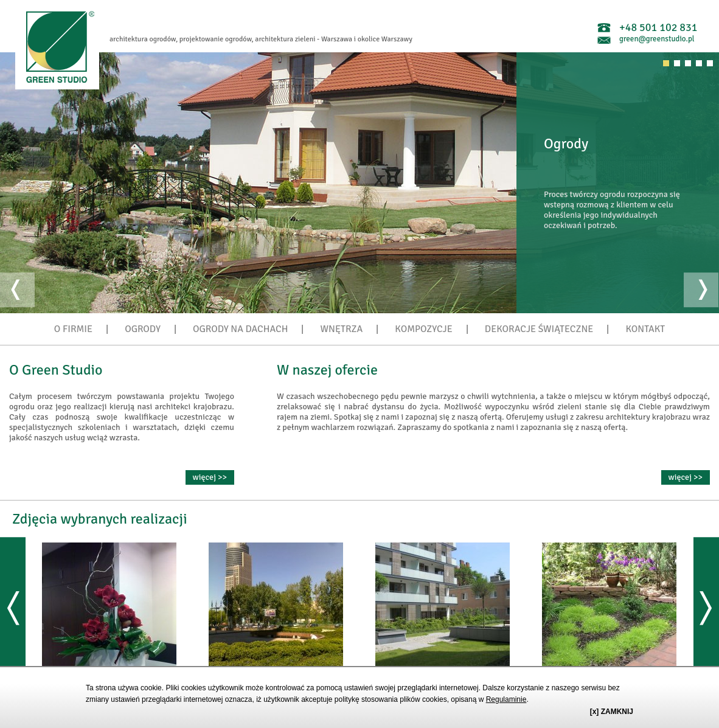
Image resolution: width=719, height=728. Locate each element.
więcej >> (210, 477)
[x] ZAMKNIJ (612, 712)
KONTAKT (645, 329)
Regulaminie (506, 699)
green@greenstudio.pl (657, 39)
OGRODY (143, 329)
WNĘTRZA (342, 329)
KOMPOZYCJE (423, 329)
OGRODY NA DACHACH (240, 329)
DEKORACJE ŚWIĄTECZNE (539, 329)
